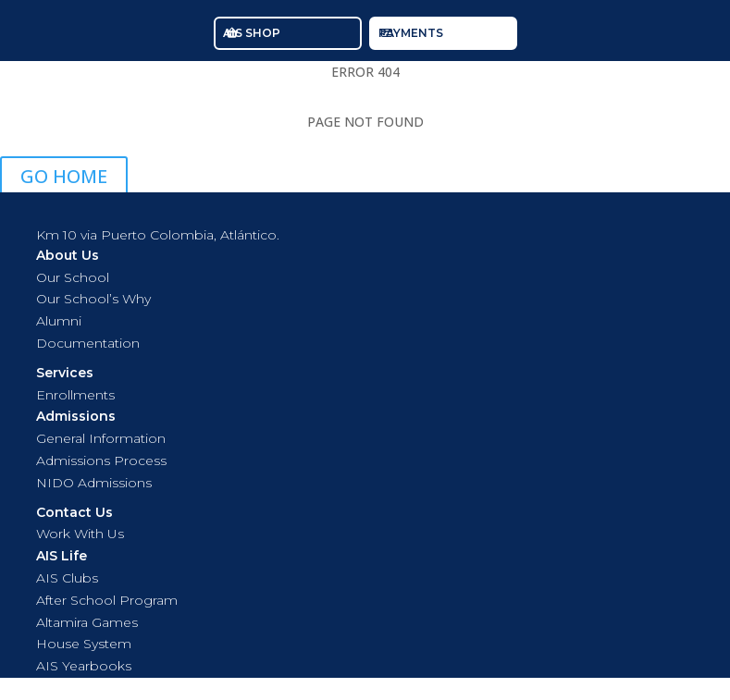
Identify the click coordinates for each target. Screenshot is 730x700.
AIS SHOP (252, 33)
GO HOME (64, 176)
